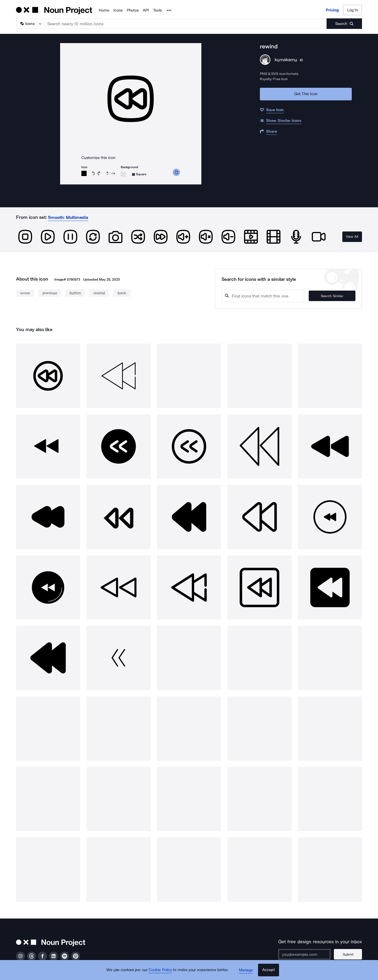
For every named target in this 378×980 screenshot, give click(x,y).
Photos (133, 10)
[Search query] (267, 296)
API (146, 10)
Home (104, 10)
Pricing (332, 10)
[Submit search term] (344, 24)
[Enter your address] (306, 954)
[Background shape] (139, 174)
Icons (118, 10)
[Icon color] (84, 173)
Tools (157, 10)
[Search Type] (30, 24)
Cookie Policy (161, 971)
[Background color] (123, 174)
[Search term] (186, 24)
